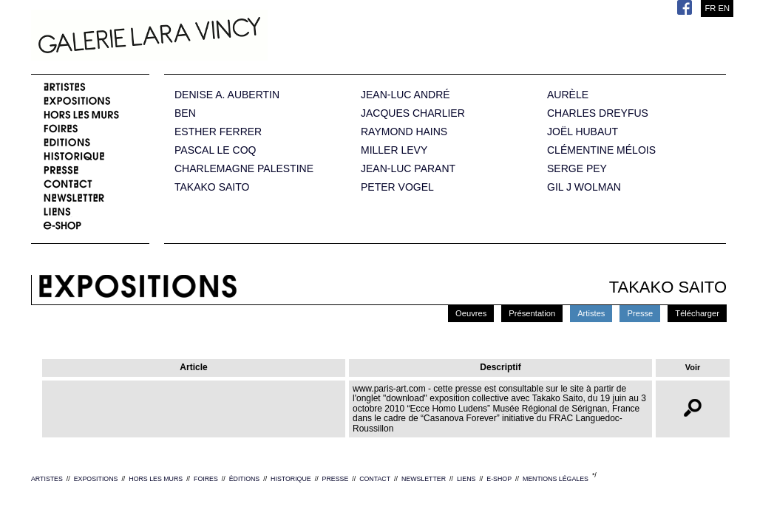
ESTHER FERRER (218, 132)
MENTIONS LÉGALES (556, 479)
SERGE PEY (577, 169)
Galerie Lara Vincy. (223, 37)
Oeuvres (471, 313)
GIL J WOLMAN (584, 187)
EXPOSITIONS (96, 479)
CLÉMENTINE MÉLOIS (601, 150)
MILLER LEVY (394, 150)
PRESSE (336, 479)
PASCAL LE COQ (215, 150)
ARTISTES (47, 479)
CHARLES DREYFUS (598, 113)
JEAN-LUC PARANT (408, 169)
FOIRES (206, 479)
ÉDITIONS (245, 479)
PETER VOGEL (397, 187)
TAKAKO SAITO (212, 187)
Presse (640, 313)
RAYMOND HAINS (404, 132)
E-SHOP (499, 479)
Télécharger (697, 313)
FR (710, 8)
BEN (185, 113)
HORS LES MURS (156, 479)
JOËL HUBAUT (583, 132)
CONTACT (375, 479)
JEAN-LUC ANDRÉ (405, 95)
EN (724, 8)
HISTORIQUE (291, 479)
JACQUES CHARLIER (413, 113)
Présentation (532, 313)
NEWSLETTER (424, 479)
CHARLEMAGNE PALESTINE (244, 169)
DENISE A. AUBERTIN (227, 95)
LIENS (466, 479)
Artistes (591, 313)
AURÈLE (568, 95)
